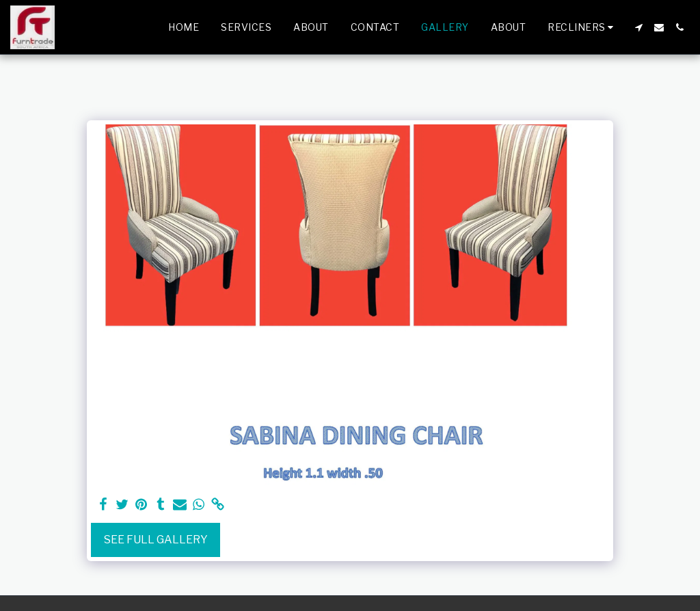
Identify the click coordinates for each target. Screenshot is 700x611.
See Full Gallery (156, 540)
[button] (582, 27)
